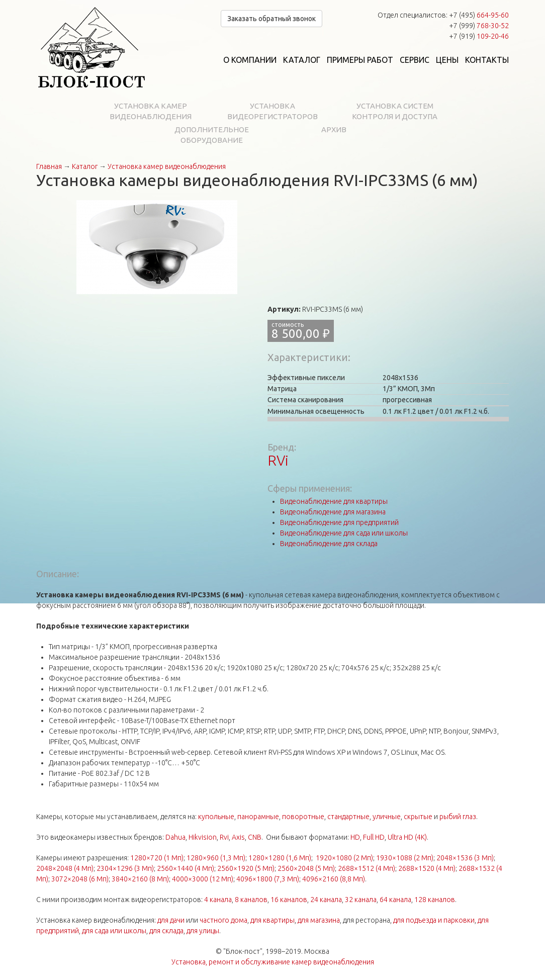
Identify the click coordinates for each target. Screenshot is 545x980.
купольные (216, 817)
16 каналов (289, 900)
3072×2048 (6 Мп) (80, 879)
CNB (255, 837)
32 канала (361, 900)
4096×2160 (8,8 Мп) (334, 879)
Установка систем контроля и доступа (395, 111)
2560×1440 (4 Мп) (186, 868)
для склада (166, 931)
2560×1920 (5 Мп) (246, 868)
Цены (447, 60)
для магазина (319, 920)
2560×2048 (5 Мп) (306, 868)
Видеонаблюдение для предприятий (339, 522)
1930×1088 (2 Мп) (405, 858)
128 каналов (435, 900)
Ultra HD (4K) (407, 837)
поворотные (303, 817)
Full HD (374, 837)
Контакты (487, 60)
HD (355, 837)
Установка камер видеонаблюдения (151, 111)
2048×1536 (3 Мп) (465, 858)
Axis (238, 837)
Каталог (302, 60)
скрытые (418, 817)
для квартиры (272, 920)
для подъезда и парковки (434, 920)
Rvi (224, 837)
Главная (49, 166)
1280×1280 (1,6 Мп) (280, 858)
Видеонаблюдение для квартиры (334, 501)
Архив (334, 129)
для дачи (171, 920)
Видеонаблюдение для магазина (333, 512)
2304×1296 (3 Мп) (125, 868)
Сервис (415, 60)
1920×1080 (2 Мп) (344, 858)
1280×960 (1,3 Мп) (216, 858)
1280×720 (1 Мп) (157, 858)
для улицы (203, 931)
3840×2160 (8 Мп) (140, 879)
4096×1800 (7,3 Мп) (268, 879)
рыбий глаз (458, 817)
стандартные (348, 817)
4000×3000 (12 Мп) (203, 879)
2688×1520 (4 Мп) (427, 868)
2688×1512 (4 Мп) (367, 868)
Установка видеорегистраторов (272, 111)
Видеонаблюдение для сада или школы (344, 533)
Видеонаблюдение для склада (329, 544)
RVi (278, 460)
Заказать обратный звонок (271, 19)
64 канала (395, 900)
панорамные (258, 817)
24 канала (326, 900)
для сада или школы (114, 931)
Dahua (175, 837)
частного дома (223, 920)
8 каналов (251, 900)
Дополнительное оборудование (212, 135)
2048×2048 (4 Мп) (65, 868)
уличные (387, 817)
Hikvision (203, 837)
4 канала (218, 900)
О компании (250, 60)
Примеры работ (360, 60)
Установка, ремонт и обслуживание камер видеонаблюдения (273, 962)
